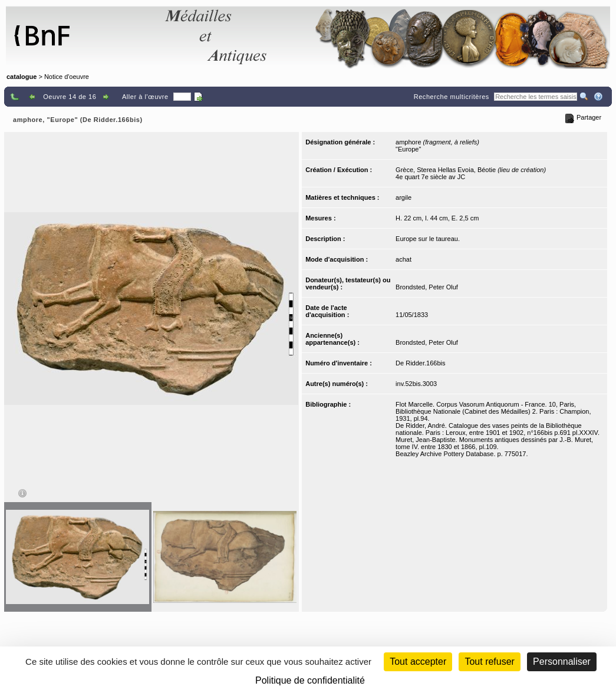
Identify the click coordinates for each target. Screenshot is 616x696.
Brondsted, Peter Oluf (427, 287)
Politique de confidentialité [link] (310, 680)
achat (403, 259)
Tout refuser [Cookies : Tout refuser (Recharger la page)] (489, 662)
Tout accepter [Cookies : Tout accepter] (418, 662)
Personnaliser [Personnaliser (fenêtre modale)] (562, 662)
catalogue (22, 77)
